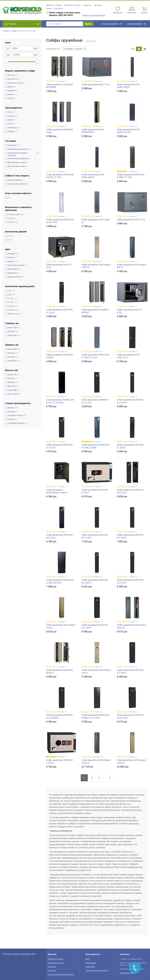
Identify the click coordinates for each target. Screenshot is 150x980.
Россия (11, 419)
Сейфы (14, 31)
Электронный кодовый (17, 149)
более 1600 (13, 394)
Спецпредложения (112, 24)
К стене (11, 222)
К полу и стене (14, 215)
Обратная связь (127, 973)
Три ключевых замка (16, 166)
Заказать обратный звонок (94, 15)
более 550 (12, 361)
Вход (88, 959)
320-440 (11, 353)
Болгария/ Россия (15, 415)
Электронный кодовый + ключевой (18, 154)
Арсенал (11, 75)
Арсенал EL (13, 79)
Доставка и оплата (73, 5)
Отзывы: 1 (97, 442)
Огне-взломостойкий (16, 184)
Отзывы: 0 (62, 81)
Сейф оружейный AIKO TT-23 (96, 85)
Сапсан (11, 98)
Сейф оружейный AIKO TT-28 (131, 220)
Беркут (11, 87)
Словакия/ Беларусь (16, 423)
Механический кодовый (18, 159)
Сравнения (90, 967)
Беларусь (12, 412)
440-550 (11, 357)
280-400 (11, 331)
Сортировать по (53, 49)
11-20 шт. (12, 310)
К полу (10, 218)
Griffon (10, 120)
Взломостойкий (14, 180)
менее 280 (12, 328)
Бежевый (11, 254)
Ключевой (12, 145)
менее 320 (12, 349)
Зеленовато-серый (16, 265)
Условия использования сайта (61, 974)
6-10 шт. (11, 306)
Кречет (11, 94)
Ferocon (11, 116)
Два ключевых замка (16, 162)
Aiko (9, 112)
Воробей (11, 91)
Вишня (10, 258)
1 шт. (10, 291)
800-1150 (11, 386)
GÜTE (10, 124)
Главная (6, 31)
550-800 (11, 382)
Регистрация (91, 963)
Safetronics (12, 128)
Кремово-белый (14, 277)
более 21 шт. (13, 314)
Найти (88, 24)
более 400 (12, 335)
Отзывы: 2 (133, 171)
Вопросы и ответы (54, 5)
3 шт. (10, 295)
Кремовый (12, 273)
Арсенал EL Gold (15, 83)
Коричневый (13, 269)
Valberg (11, 131)
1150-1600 (12, 390)
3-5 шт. (11, 302)
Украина (11, 408)
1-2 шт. (11, 298)
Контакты (98, 5)
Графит (11, 261)
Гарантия (87, 5)
